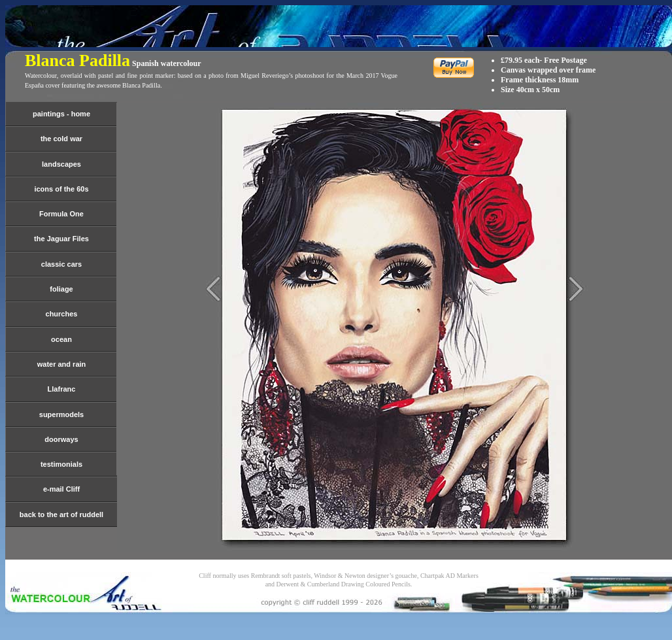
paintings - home (61, 114)
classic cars (61, 264)
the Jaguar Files (61, 239)
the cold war (61, 139)
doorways (61, 439)
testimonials (61, 464)
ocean (61, 339)
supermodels (61, 414)
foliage (61, 289)
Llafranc (62, 389)
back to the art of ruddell (61, 514)
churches (62, 314)
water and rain (62, 364)
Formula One (61, 214)
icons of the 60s (61, 189)
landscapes (61, 164)
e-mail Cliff (61, 489)
